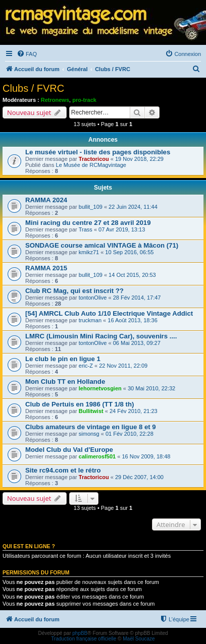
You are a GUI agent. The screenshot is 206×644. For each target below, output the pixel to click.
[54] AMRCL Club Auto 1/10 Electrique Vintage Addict (109, 313)
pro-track (84, 100)
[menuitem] (27, 54)
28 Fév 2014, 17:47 (137, 298)
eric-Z (86, 366)
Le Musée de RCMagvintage (91, 165)
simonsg (89, 434)
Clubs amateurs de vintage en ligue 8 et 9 (91, 427)
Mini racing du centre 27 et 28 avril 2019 (88, 223)
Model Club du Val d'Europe (69, 450)
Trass (86, 229)
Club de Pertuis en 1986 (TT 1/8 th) (80, 404)
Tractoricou (94, 159)
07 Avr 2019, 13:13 (122, 229)
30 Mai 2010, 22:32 (151, 388)
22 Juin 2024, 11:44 (133, 207)
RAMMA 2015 (46, 268)
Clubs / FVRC (33, 88)
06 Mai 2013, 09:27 (137, 343)
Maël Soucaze (139, 639)
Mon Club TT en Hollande (65, 382)
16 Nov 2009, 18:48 (146, 456)
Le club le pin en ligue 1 (63, 359)
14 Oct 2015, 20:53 (132, 275)
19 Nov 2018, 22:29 (139, 159)
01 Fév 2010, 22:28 (130, 434)
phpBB (80, 633)
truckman (90, 320)
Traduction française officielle (84, 639)
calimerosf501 (97, 456)
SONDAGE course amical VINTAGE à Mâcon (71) (102, 245)
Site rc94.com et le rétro (63, 470)
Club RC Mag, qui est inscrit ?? (74, 291)
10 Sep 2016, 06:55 (129, 252)
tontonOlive (93, 298)
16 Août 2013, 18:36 (132, 320)
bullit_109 (91, 207)
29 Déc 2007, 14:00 (139, 477)
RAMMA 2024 (46, 200)
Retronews (55, 100)
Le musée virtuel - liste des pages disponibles (98, 152)
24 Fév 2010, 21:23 (134, 411)
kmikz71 (89, 252)
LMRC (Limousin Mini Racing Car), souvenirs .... (101, 336)
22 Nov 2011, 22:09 (123, 366)
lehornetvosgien (100, 388)
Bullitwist (91, 411)
